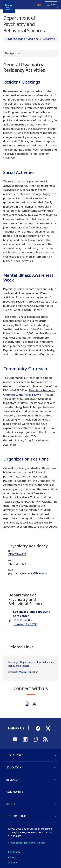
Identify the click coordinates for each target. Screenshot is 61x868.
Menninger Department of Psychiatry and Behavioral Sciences (30, 664)
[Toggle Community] (55, 792)
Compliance (14, 852)
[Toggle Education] (55, 768)
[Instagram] (27, 704)
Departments (51, 39)
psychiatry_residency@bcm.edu (28, 573)
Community (15, 792)
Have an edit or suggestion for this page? (27, 843)
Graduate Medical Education (23, 672)
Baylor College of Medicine (22, 39)
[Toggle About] (55, 804)
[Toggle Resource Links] (55, 816)
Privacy (12, 857)
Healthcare (15, 755)
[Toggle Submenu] (30, 53)
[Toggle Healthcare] (55, 755)
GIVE (39, 5)
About (11, 804)
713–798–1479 (17, 564)
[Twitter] (34, 704)
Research (13, 780)
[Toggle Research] (55, 780)
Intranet (13, 863)
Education (14, 767)
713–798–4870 (17, 554)
